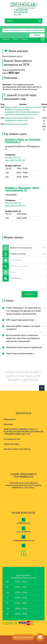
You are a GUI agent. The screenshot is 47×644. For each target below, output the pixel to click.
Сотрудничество (12, 439)
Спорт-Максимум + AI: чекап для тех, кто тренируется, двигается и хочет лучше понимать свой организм (25, 310)
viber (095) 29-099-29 (15, 161)
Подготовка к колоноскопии (20, 354)
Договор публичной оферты (17, 449)
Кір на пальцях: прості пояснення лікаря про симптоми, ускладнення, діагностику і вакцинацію (25, 337)
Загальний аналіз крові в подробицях (25, 347)
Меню (10, 21)
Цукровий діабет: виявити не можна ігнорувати (25, 327)
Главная (6, 39)
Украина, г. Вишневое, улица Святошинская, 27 (22, 189)
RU (20, 15)
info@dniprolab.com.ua (24, 541)
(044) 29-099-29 (13, 203)
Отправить (30, 294)
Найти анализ (43, 39)
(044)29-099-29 (13, 158)
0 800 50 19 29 (21, 10)
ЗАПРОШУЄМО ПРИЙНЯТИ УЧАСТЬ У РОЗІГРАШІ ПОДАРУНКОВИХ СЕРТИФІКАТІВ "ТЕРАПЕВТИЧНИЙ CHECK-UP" (23, 432)
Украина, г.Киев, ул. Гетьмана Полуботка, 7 (23, 141)
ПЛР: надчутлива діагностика (21, 320)
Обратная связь (11, 444)
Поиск (37, 35)
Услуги (16, 39)
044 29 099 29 (21, 12)
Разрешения (10, 419)
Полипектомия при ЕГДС (17, 124)
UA (15, 15)
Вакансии (8, 424)
